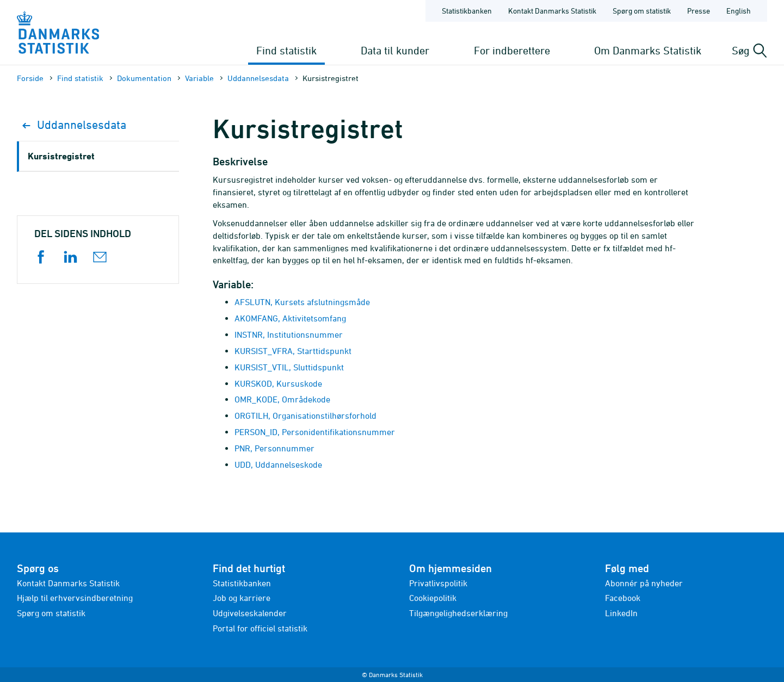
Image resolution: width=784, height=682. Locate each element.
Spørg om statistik (51, 613)
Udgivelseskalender (250, 613)
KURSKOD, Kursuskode (278, 383)
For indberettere (512, 50)
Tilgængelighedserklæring (458, 613)
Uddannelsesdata (258, 78)
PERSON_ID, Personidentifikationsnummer (315, 432)
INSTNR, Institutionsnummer (289, 334)
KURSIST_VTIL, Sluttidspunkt (289, 367)
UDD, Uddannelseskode (278, 464)
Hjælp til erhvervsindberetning (75, 598)
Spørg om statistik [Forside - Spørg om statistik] (642, 11)
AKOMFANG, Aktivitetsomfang (290, 318)
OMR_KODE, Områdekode (282, 399)
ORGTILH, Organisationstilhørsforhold (305, 416)
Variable (199, 78)
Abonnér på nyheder (644, 583)
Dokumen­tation (144, 78)
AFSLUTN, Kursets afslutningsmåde (302, 302)
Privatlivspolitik (438, 583)
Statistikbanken (467, 11)
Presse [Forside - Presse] (699, 11)
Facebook (623, 598)
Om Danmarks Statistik (648, 50)
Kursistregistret (61, 156)
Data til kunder (395, 50)
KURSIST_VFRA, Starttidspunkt (293, 351)
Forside (30, 78)
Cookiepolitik (433, 598)
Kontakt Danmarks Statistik (68, 583)
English (739, 11)
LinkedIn (621, 613)
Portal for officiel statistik (260, 628)
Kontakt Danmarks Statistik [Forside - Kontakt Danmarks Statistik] (552, 11)
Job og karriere (242, 598)
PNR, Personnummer (274, 448)
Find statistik (286, 50)
